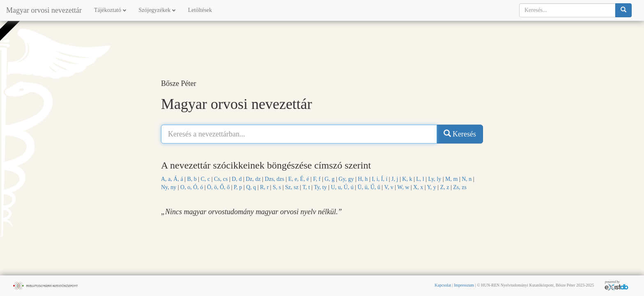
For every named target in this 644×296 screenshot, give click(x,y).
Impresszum (464, 285)
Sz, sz (292, 187)
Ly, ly (435, 179)
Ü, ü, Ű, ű (369, 187)
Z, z (445, 187)
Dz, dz (253, 179)
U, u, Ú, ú (342, 187)
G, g (329, 179)
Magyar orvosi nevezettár (44, 10)
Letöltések (200, 10)
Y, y (432, 187)
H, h (363, 179)
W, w (403, 187)
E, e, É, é (299, 179)
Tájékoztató (110, 10)
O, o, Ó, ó (192, 187)
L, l (420, 179)
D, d (237, 179)
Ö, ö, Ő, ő (218, 187)
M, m (451, 179)
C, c (206, 179)
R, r (264, 187)
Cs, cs (221, 179)
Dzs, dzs (275, 179)
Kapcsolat (443, 285)
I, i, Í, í (379, 179)
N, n (467, 179)
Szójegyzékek (157, 10)
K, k (407, 179)
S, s (277, 187)
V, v (389, 187)
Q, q (251, 187)
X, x (418, 187)
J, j (395, 179)
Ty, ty (320, 187)
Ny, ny (169, 187)
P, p (238, 187)
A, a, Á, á (172, 179)
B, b (192, 179)
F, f (317, 179)
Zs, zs (460, 187)
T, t (306, 187)
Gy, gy (346, 179)
